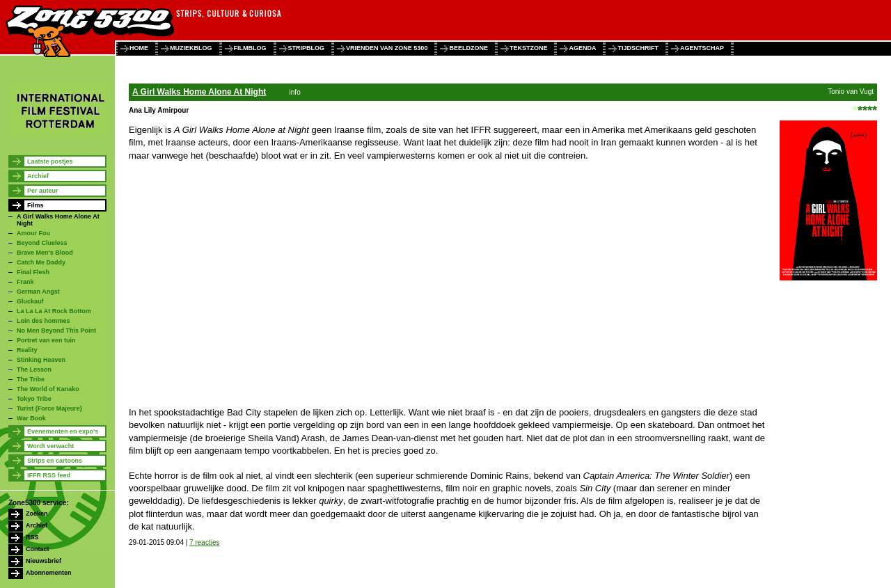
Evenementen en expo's (63, 431)
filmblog (250, 48)
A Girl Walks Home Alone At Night (199, 92)
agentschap (702, 48)
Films (36, 205)
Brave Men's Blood (45, 253)
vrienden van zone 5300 (387, 48)
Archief (38, 176)
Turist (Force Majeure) (49, 408)
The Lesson (34, 370)
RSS (32, 537)
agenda (582, 48)
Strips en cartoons (55, 461)
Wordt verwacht (50, 446)
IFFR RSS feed (49, 475)
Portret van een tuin (46, 340)
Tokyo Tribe (34, 399)
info (295, 92)
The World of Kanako (48, 389)
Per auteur (43, 191)
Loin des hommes (44, 321)
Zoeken (37, 514)
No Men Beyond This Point (56, 331)
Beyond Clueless (42, 243)
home (139, 48)
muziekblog (191, 48)
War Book (31, 418)
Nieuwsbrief (44, 561)
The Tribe (31, 379)
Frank (25, 282)
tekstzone (529, 48)
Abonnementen (49, 573)
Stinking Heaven (41, 360)
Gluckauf (30, 301)
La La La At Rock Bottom (54, 311)
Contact (38, 549)
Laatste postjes (50, 161)
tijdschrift (638, 48)
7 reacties (204, 542)
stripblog (307, 48)
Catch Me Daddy (41, 262)
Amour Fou (33, 233)
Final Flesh (33, 272)
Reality (27, 350)
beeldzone (468, 48)
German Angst (38, 292)
